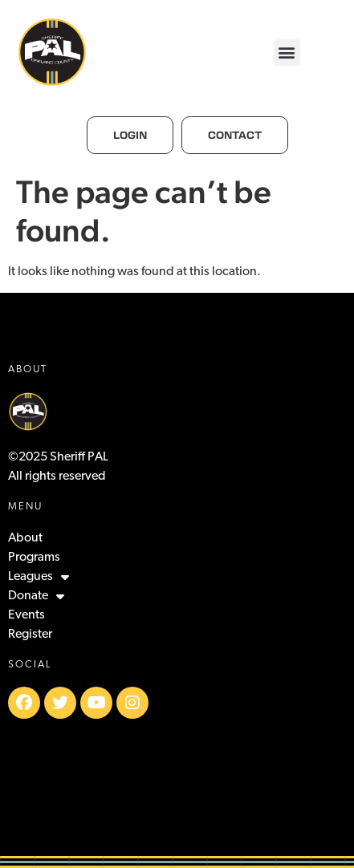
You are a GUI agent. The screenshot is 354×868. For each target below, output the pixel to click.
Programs (34, 558)
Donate (36, 596)
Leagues (39, 577)
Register (30, 635)
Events (26, 615)
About (25, 538)
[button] (287, 53)
